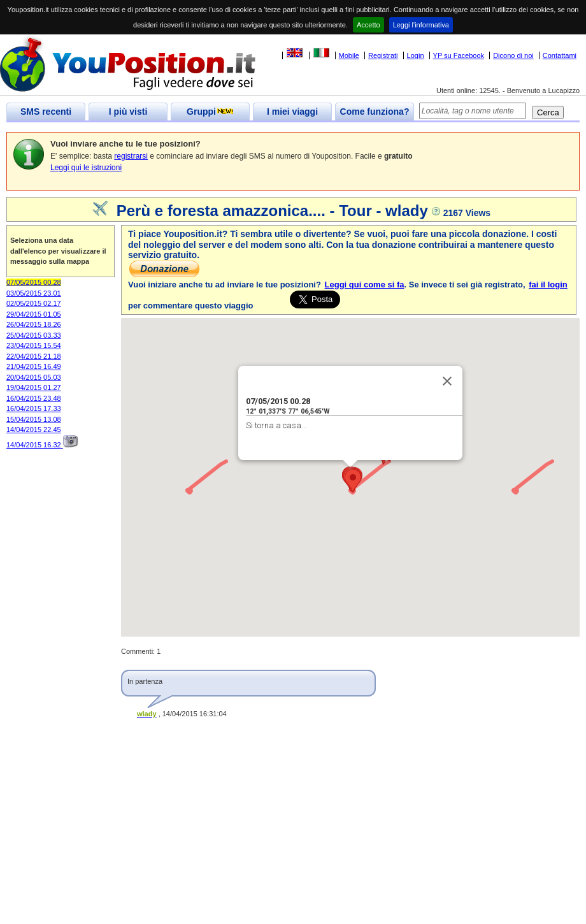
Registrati (383, 55)
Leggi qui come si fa (365, 285)
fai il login (548, 285)
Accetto (368, 25)
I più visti (128, 112)
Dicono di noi (513, 55)
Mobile (349, 55)
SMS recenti (46, 112)
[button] (353, 481)
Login (416, 55)
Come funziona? (375, 112)
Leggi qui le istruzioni (86, 168)
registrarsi (131, 156)
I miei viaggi (292, 112)
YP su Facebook (459, 55)
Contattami (560, 55)
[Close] (447, 381)
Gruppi (210, 112)
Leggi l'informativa (421, 25)
